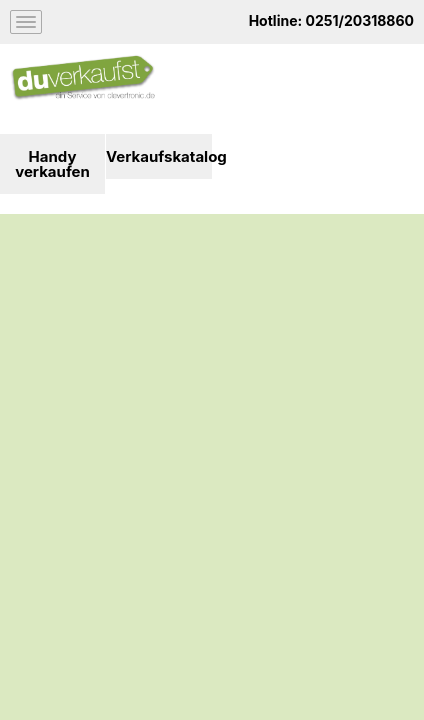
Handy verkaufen (52, 164)
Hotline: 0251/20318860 (331, 20)
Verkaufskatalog (159, 156)
